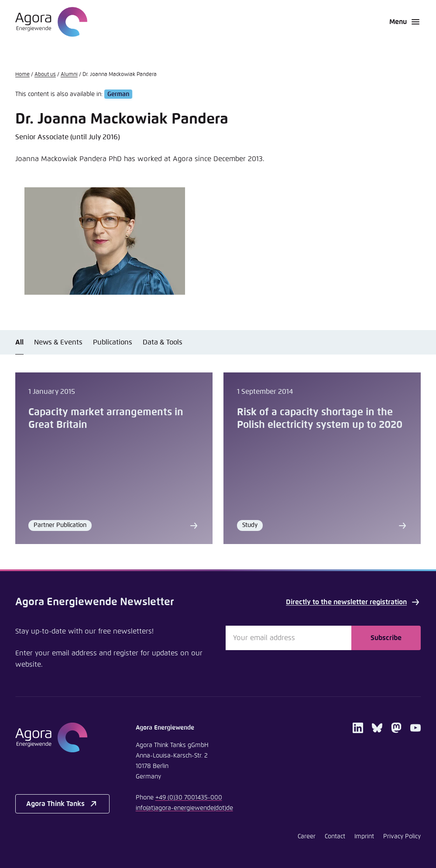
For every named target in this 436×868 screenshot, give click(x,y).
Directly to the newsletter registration (353, 602)
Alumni (69, 75)
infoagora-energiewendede (184, 808)
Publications (113, 342)
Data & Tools (163, 342)
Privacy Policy (402, 837)
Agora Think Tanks (62, 804)
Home (22, 75)
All (19, 342)
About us (45, 75)
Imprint (364, 837)
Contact (335, 837)
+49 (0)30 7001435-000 (189, 798)
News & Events (58, 342)
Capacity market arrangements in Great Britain (106, 419)
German (118, 94)
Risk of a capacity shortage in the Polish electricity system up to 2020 (320, 419)
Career (307, 837)
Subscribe (386, 638)
